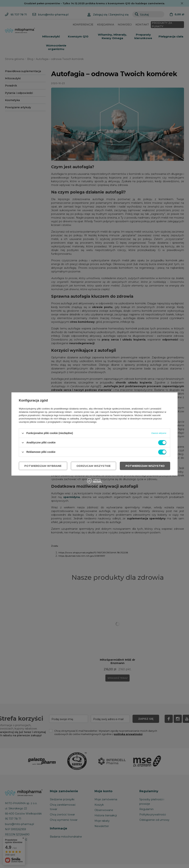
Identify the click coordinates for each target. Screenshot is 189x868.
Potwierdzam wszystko (145, 466)
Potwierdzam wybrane (43, 466)
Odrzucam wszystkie (93, 466)
